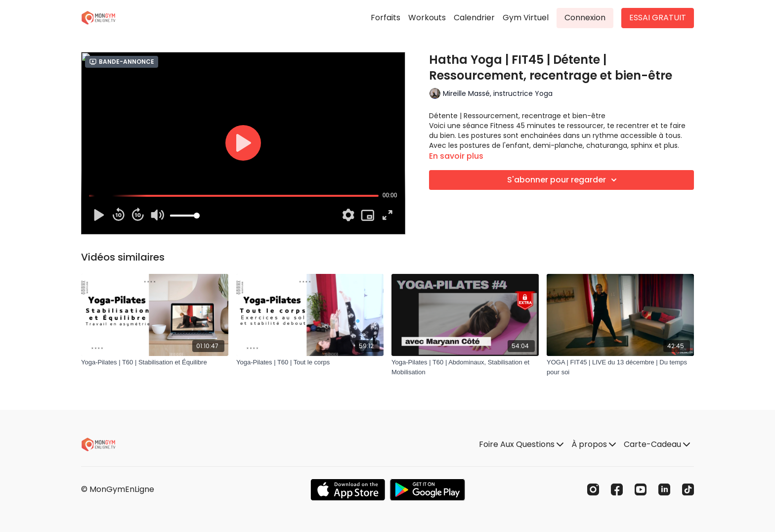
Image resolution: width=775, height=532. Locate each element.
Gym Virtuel (526, 18)
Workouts (427, 18)
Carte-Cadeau (657, 444)
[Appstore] (348, 490)
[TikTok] (688, 489)
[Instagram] (593, 489)
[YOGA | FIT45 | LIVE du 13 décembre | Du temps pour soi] (620, 367)
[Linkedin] (664, 489)
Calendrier (474, 18)
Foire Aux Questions (521, 444)
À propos (594, 444)
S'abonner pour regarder (563, 180)
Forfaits (386, 18)
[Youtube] (641, 489)
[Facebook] (617, 489)
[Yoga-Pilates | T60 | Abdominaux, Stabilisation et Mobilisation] (465, 367)
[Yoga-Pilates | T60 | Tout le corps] (310, 362)
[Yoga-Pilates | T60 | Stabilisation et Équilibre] (155, 362)
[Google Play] (428, 490)
